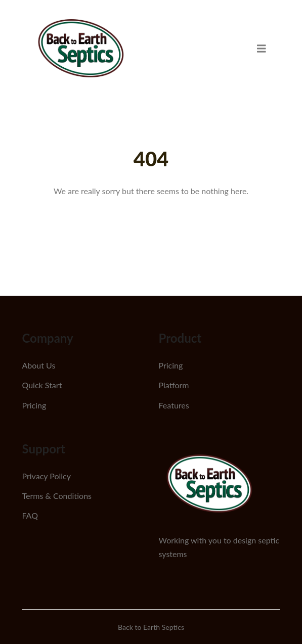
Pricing (34, 405)
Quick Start (42, 385)
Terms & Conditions (57, 496)
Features (174, 405)
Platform (174, 385)
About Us (39, 365)
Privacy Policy (47, 476)
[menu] (262, 48)
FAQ (30, 515)
